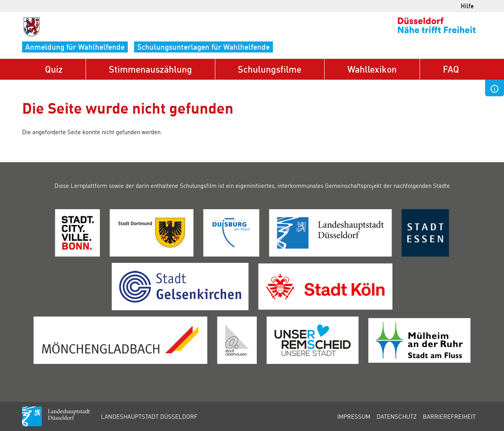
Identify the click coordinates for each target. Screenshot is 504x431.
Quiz (54, 69)
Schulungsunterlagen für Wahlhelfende (203, 47)
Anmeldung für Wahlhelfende (75, 47)
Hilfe (467, 6)
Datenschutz (397, 416)
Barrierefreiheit (449, 416)
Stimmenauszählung (150, 69)
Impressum (354, 416)
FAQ (451, 69)
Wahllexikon (372, 69)
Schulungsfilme (270, 69)
